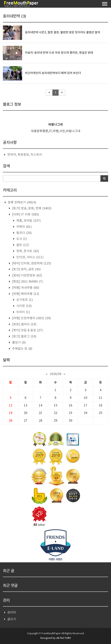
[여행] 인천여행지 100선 (31, 318)
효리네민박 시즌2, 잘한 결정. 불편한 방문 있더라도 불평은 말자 (63, 32)
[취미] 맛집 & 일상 (27, 330)
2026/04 (55, 374)
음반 (22, 245)
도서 (21, 239)
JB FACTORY (63, 638)
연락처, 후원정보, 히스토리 (25, 155)
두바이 (23, 312)
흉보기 (19, 343)
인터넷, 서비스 (30, 257)
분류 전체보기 (22, 202)
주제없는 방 (22, 349)
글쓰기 (12, 619)
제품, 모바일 (28, 221)
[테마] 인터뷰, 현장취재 (31, 263)
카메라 (24, 227)
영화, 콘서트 (27, 251)
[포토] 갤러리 (24, 324)
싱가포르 (24, 300)
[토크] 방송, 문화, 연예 (31, 208)
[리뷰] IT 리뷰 (25, 215)
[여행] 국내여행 (25, 288)
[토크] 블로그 (24, 336)
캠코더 (24, 233)
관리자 (12, 613)
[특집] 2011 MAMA (27, 282)
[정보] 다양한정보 (27, 276)
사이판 (24, 306)
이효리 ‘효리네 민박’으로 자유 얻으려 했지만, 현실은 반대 (59, 53)
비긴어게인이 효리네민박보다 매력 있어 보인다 (53, 73)
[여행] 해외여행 (25, 294)
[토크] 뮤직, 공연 (26, 269)
